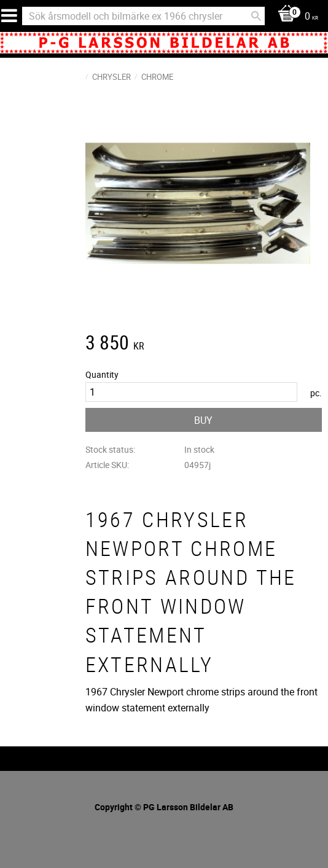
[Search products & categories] (143, 16)
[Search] (256, 16)
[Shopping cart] (295, 17)
